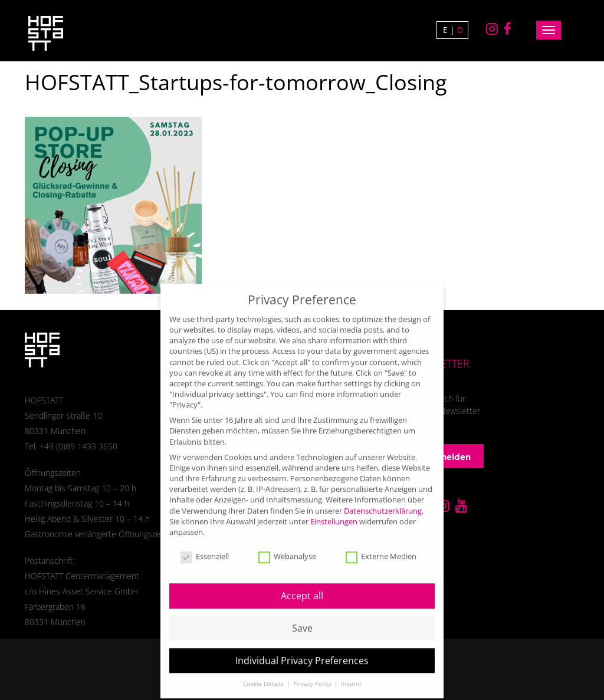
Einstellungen (334, 513)
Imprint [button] (351, 676)
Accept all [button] (302, 587)
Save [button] (302, 620)
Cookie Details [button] (264, 676)
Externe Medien (381, 548)
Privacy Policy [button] (313, 676)
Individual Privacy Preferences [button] (302, 652)
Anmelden (442, 456)
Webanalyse (287, 548)
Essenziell (205, 548)
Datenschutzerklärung (383, 502)
